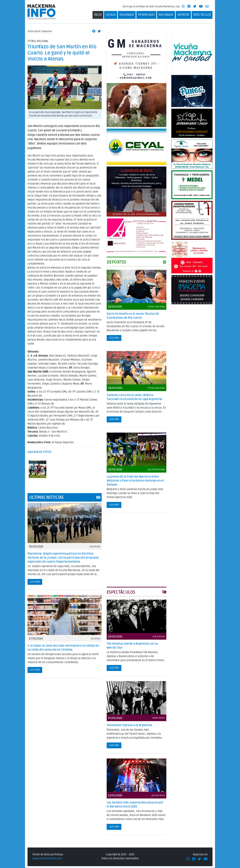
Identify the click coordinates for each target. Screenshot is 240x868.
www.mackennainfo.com (47, 859)
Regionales (127, 15)
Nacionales (166, 15)
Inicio (98, 15)
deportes (183, 15)
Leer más (35, 582)
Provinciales (146, 15)
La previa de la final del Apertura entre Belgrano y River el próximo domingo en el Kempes (135, 481)
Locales (111, 15)
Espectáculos (202, 15)
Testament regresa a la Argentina (129, 725)
